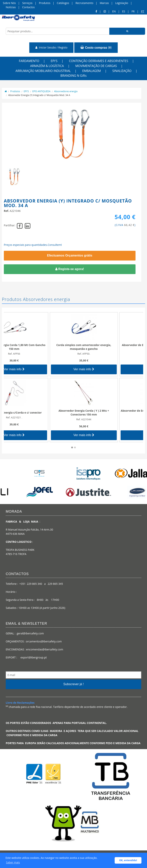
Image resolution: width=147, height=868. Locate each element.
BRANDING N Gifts (74, 76)
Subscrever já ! (74, 684)
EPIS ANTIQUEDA (41, 91)
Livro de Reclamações (20, 703)
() (96, 48)
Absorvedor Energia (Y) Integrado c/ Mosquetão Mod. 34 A (39, 95)
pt (143, 11)
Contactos (28, 7)
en (114, 11)
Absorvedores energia (66, 91)
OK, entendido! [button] (128, 860)
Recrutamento (85, 3)
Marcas (104, 3)
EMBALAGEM (92, 71)
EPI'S (54, 61)
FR (133, 11)
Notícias (11, 7)
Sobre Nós (9, 3)
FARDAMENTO (29, 61)
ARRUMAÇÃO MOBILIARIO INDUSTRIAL (43, 71)
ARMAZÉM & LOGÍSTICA (47, 66)
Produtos (45, 3)
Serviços (27, 3)
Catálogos (63, 3)
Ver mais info (39, 369)
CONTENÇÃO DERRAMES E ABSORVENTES (98, 61)
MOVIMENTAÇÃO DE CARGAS (96, 66)
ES (124, 11)
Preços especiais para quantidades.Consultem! (33, 245)
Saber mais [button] (13, 862)
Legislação (122, 3)
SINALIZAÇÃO (122, 71)
